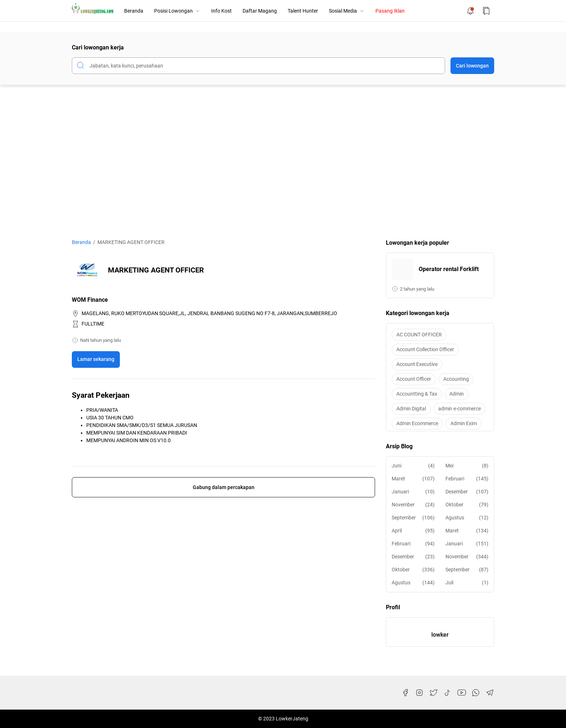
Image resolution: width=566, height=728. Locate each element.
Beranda (134, 11)
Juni (413, 466)
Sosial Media (347, 11)
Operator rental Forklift (449, 269)
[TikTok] (448, 693)
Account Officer (414, 379)
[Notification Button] (470, 11)
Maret (413, 479)
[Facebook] (405, 693)
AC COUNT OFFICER (419, 335)
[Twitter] (434, 693)
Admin (457, 394)
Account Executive (417, 364)
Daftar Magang (260, 11)
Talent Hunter (303, 11)
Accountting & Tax (417, 394)
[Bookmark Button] (486, 11)
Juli (467, 583)
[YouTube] (462, 693)
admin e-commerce (460, 409)
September (413, 518)
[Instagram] (419, 693)
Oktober (467, 505)
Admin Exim (464, 423)
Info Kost (221, 11)
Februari (467, 479)
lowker (440, 635)
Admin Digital (411, 409)
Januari (413, 492)
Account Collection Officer (425, 349)
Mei (467, 466)
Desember (467, 492)
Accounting (456, 379)
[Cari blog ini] (258, 66)
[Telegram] (490, 693)
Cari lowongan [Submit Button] (472, 66)
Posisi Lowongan (177, 11)
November (413, 505)
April (413, 531)
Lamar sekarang (96, 359)
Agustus (467, 518)
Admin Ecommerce (417, 423)
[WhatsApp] (476, 693)
